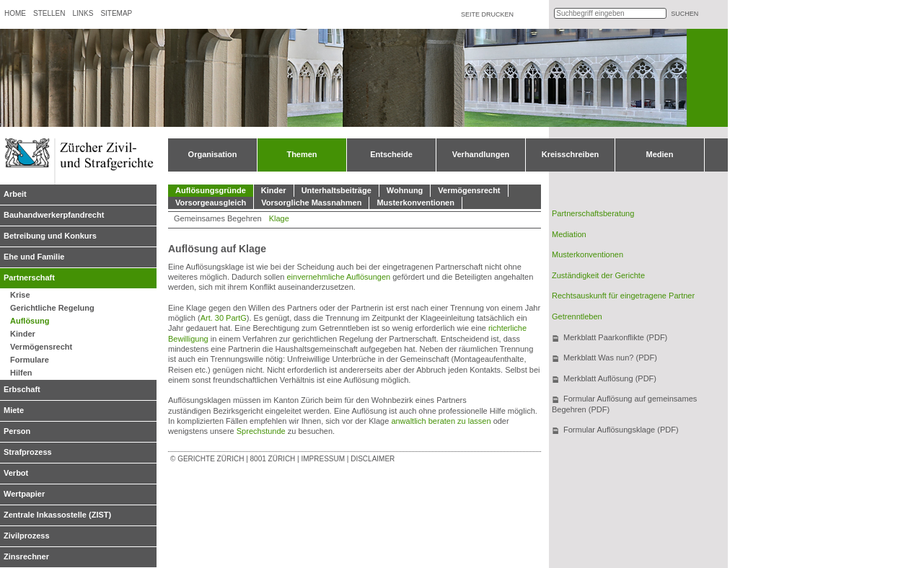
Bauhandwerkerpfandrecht (54, 215)
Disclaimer (373, 459)
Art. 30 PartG (224, 318)
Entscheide (391, 154)
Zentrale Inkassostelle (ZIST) (57, 515)
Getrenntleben (577, 316)
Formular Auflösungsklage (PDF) (621, 430)
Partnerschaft (29, 278)
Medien (660, 154)
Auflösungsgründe (211, 190)
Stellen (49, 13)
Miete (14, 410)
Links (83, 13)
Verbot (16, 473)
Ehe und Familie (34, 257)
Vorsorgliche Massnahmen (311, 203)
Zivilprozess (27, 536)
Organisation (213, 154)
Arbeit (15, 194)
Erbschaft (22, 389)
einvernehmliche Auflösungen (338, 277)
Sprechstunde (262, 431)
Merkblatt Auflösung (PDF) (610, 378)
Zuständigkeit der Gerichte (598, 275)
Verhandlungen (481, 154)
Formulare (30, 360)
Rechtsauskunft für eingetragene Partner (623, 296)
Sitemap (116, 13)
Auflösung (30, 321)
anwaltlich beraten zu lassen (441, 421)
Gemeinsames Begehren (218, 218)
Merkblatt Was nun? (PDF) (610, 358)
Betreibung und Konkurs (50, 236)
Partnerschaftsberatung (593, 213)
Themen (302, 154)
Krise (20, 295)
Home (15, 13)
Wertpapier (24, 494)
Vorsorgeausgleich (211, 203)
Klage (279, 218)
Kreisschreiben (570, 154)
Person (17, 431)
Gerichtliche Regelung (52, 308)
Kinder (23, 334)
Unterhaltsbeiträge (336, 190)
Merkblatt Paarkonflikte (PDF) (615, 337)
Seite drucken (487, 14)
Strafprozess (28, 452)
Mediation (569, 234)
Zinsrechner (26, 556)
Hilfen (21, 373)
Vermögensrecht (41, 347)
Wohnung (405, 190)
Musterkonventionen (415, 203)
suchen (685, 14)
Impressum (323, 459)
